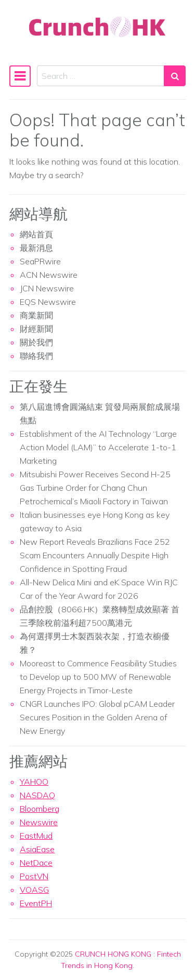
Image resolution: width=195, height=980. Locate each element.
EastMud (36, 836)
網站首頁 (36, 234)
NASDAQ (37, 795)
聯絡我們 (36, 356)
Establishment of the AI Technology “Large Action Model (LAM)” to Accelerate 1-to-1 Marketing (98, 447)
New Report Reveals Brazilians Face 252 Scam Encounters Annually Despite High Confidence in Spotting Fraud (95, 555)
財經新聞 (36, 329)
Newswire (39, 822)
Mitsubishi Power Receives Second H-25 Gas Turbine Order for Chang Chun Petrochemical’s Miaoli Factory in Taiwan (95, 488)
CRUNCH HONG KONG (113, 954)
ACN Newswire (49, 275)
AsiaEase (37, 849)
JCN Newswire (47, 288)
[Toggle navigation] (20, 76)
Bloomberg (40, 809)
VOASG (34, 890)
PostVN (34, 876)
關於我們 (36, 342)
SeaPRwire (40, 261)
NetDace (36, 863)
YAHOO (34, 782)
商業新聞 (36, 315)
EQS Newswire (48, 302)
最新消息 (36, 248)
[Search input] (101, 76)
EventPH (36, 903)
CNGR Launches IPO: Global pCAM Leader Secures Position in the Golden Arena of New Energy (97, 717)
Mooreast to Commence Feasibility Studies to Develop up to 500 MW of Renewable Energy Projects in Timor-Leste (98, 677)
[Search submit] (175, 76)
